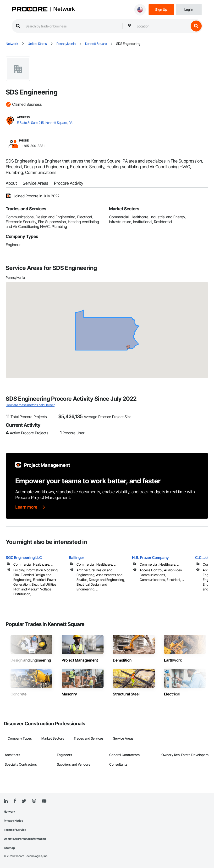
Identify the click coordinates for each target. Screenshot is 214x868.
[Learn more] (31, 507)
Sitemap (9, 848)
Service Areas (36, 183)
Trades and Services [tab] (89, 738)
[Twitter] (24, 801)
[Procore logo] (29, 10)
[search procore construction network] (71, 26)
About (11, 183)
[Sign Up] (161, 9)
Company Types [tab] (20, 738)
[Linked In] (6, 801)
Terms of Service (15, 830)
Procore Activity (69, 183)
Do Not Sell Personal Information (25, 839)
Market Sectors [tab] (53, 738)
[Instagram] (34, 801)
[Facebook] (15, 801)
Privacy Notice (14, 821)
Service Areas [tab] (123, 738)
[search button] (196, 26)
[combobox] (162, 26)
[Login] (189, 9)
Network (64, 9)
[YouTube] (44, 801)
